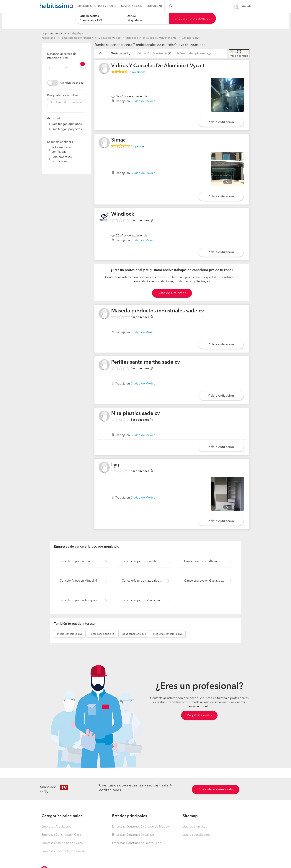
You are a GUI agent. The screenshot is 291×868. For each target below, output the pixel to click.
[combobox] (99, 18)
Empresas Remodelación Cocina (64, 851)
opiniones (137, 72)
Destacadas (119, 54)
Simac (118, 140)
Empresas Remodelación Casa (62, 843)
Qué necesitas (89, 16)
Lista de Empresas (195, 827)
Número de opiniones (192, 54)
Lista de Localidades (196, 835)
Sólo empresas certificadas (62, 159)
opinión (137, 146)
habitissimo (48, 38)
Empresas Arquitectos (56, 827)
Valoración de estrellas (152, 54)
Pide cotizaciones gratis (216, 789)
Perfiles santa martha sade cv (145, 362)
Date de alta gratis (172, 293)
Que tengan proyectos (67, 129)
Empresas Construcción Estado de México (140, 827)
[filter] (66, 64)
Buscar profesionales (191, 19)
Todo (83, 68)
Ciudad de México (110, 38)
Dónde (131, 16)
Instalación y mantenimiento (160, 38)
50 (66, 68)
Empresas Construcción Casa (61, 835)
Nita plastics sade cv (135, 414)
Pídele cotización (221, 122)
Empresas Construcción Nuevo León (137, 843)
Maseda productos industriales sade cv (157, 311)
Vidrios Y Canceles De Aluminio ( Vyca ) (158, 66)
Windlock (123, 214)
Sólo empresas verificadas (62, 150)
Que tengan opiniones (67, 124)
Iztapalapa (132, 38)
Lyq (115, 465)
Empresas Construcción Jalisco (133, 835)
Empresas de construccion (78, 38)
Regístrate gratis (199, 715)
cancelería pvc (70, 634)
